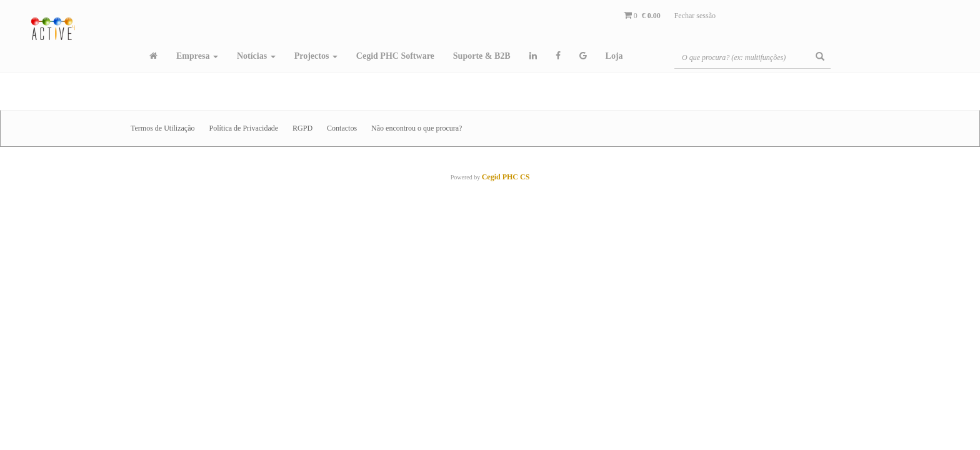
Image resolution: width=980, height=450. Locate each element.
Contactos (342, 128)
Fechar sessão (695, 16)
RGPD (302, 128)
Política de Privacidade (243, 128)
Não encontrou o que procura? (417, 128)
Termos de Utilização (162, 128)
